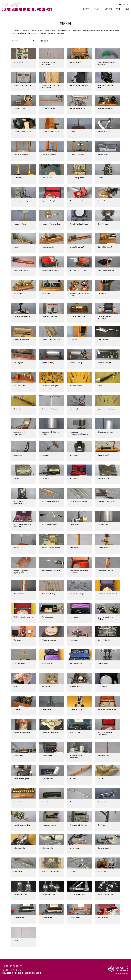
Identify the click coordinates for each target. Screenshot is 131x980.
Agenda (119, 9)
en (124, 5)
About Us (109, 9)
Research (86, 9)
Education (98, 9)
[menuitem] (85, 9)
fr (120, 5)
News (127, 9)
